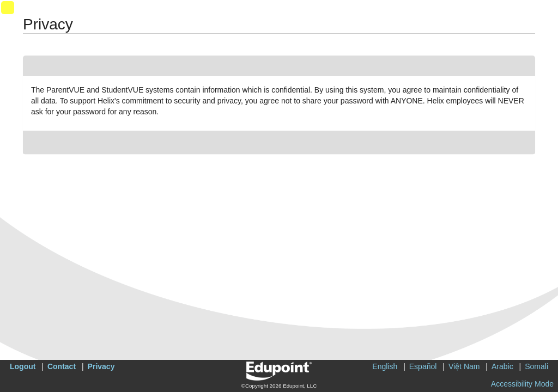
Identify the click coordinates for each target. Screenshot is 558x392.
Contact (62, 366)
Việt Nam (464, 366)
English (385, 366)
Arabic (502, 366)
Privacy (101, 366)
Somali (536, 366)
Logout (23, 366)
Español (423, 366)
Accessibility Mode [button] (522, 384)
